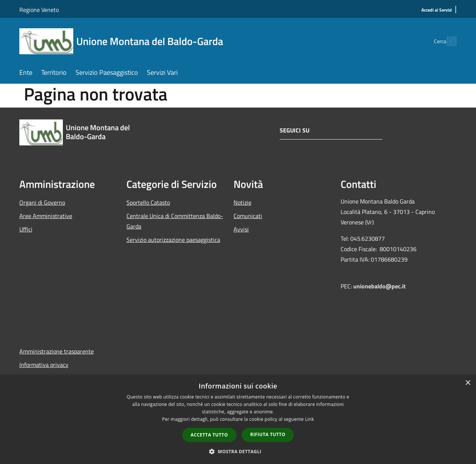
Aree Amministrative (46, 216)
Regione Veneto (39, 10)
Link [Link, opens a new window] (309, 419)
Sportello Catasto (148, 202)
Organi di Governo (42, 202)
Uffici (26, 229)
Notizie (242, 202)
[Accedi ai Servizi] (437, 10)
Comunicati (248, 216)
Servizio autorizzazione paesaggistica (173, 240)
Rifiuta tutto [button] (268, 434)
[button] (238, 451)
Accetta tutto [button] (209, 435)
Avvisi (241, 229)
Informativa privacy (44, 365)
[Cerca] (448, 41)
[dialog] (238, 420)
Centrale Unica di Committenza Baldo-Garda (175, 221)
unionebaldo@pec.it (380, 286)
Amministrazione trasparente (57, 351)
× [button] (468, 383)
